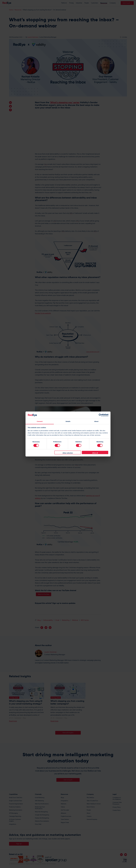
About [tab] (96, 421)
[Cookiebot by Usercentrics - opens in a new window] (100, 415)
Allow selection (68, 453)
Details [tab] (68, 421)
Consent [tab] (40, 421)
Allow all (95, 453)
